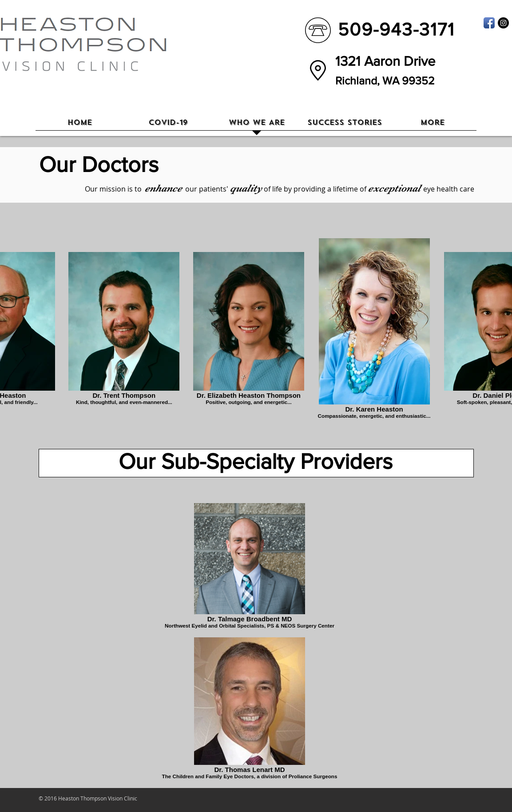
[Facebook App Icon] (489, 23)
